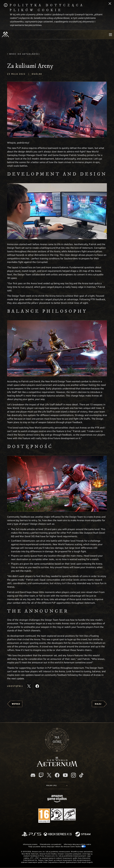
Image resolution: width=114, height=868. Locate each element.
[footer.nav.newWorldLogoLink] (57, 766)
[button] (57, 110)
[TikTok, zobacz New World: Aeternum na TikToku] (81, 775)
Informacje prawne (30, 844)
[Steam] (83, 834)
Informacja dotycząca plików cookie (77, 844)
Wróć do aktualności (25, 54)
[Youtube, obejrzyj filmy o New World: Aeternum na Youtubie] (65, 775)
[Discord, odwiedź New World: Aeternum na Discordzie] (33, 775)
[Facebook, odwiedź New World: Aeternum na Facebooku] (57, 775)
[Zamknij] (110, 4)
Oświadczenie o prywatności (51, 844)
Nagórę (57, 740)
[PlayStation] (31, 834)
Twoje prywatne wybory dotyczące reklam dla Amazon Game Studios (57, 846)
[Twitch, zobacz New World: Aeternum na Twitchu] (41, 775)
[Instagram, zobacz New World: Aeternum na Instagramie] (73, 775)
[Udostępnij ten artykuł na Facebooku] (37, 686)
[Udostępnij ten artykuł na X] (29, 686)
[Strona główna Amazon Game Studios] (57, 799)
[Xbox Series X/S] (58, 834)
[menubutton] (110, 35)
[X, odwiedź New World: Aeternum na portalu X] (49, 775)
